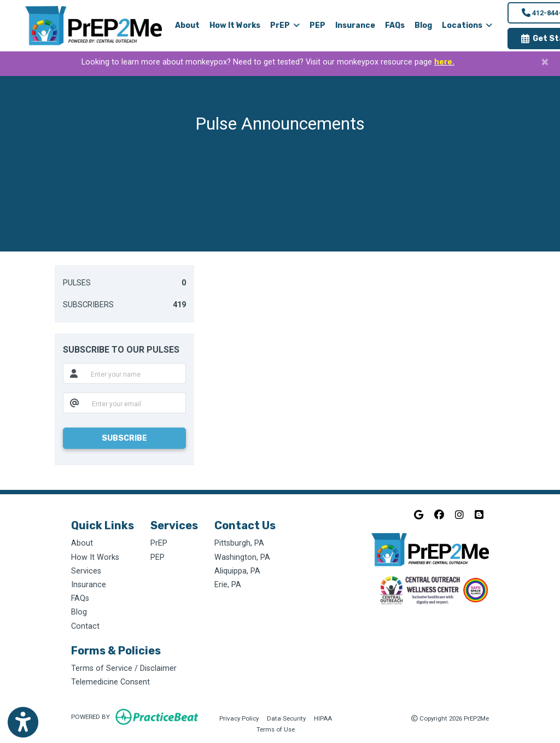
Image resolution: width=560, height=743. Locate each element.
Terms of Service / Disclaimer (124, 668)
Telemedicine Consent (110, 682)
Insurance (355, 25)
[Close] (545, 62)
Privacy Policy (239, 718)
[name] (135, 373)
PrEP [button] (285, 25)
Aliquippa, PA (237, 571)
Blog (423, 25)
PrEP (159, 543)
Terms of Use (276, 729)
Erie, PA (228, 585)
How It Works (235, 25)
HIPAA (323, 718)
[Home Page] (94, 25)
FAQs (395, 25)
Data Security (286, 718)
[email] (135, 403)
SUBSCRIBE (124, 438)
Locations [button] (467, 25)
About (187, 25)
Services (86, 571)
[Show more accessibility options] (23, 722)
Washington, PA (242, 557)
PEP (317, 25)
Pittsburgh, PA (239, 543)
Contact (85, 626)
